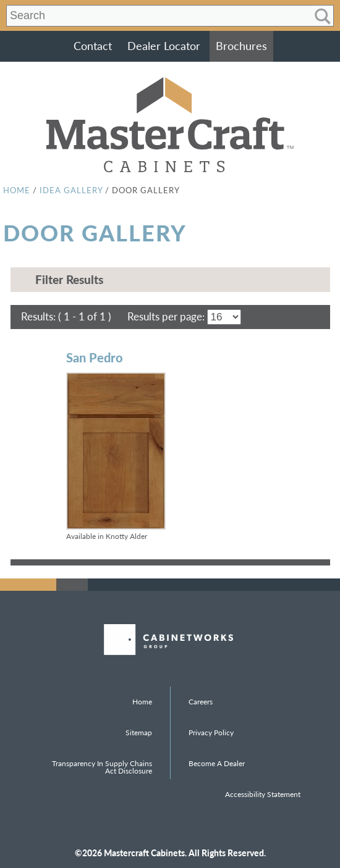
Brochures (241, 46)
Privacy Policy (211, 732)
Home (17, 190)
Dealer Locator (164, 46)
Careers (201, 702)
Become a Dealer (217, 763)
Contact (93, 46)
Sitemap (139, 732)
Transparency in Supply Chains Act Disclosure (102, 767)
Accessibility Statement (263, 794)
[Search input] (153, 16)
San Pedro (95, 357)
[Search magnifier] (322, 16)
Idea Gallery (71, 190)
